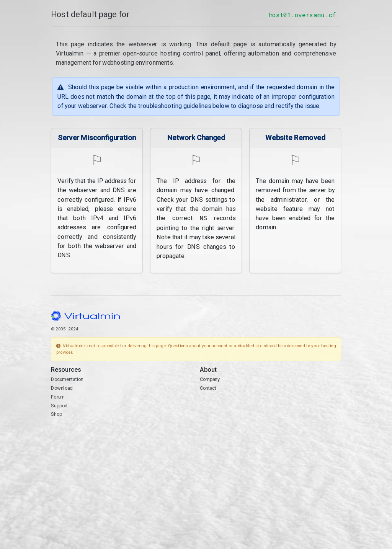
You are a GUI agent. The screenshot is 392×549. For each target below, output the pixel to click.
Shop (56, 414)
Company (210, 379)
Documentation (67, 379)
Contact (208, 388)
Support (60, 405)
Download (62, 388)
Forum (58, 396)
